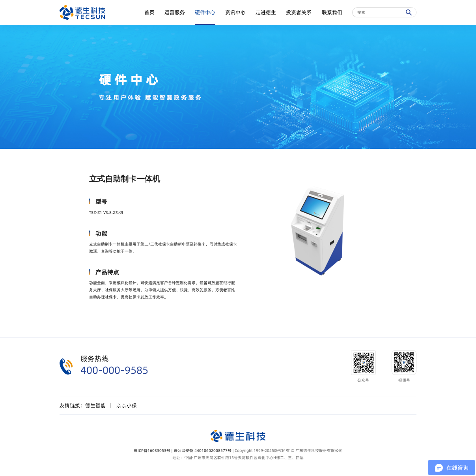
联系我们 (332, 12)
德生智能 (95, 406)
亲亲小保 (127, 406)
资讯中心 (235, 12)
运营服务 (175, 12)
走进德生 (266, 12)
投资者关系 (299, 12)
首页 (149, 12)
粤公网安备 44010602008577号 (203, 450)
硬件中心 (205, 12)
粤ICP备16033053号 (152, 450)
